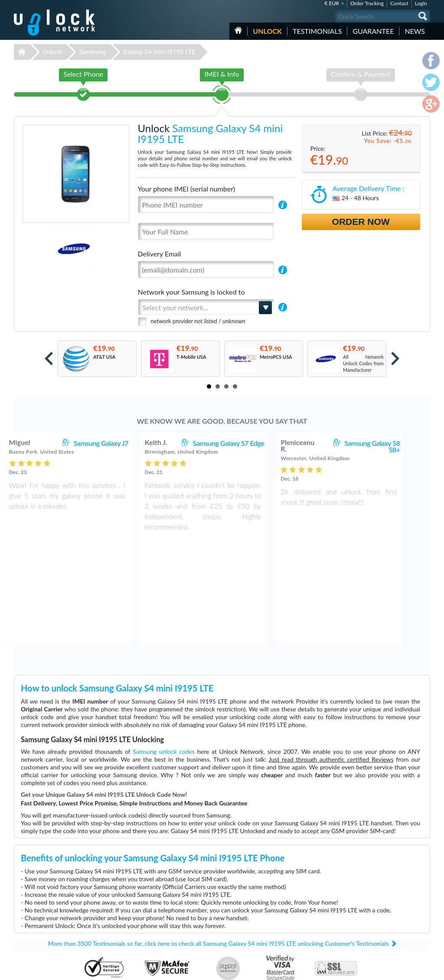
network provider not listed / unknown (198, 321)
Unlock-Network (54, 23)
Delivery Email (160, 254)
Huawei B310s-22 (306, 897)
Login (421, 3)
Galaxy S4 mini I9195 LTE (159, 52)
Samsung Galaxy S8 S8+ (390, 446)
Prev (49, 359)
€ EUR (332, 3)
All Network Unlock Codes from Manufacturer (363, 363)
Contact (399, 3)
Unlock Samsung (169, 923)
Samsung (93, 52)
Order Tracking (367, 3)
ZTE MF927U (301, 904)
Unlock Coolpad (168, 936)
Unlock (267, 31)
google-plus (424, 970)
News (415, 31)
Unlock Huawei (168, 904)
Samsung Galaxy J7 (119, 443)
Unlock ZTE (164, 910)
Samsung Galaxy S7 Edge (247, 443)
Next (395, 359)
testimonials (317, 31)
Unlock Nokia (166, 917)
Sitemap (370, 923)
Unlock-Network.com (54, 898)
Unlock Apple (166, 930)
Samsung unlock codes (164, 643)
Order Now (361, 222)
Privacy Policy (375, 916)
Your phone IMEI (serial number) (186, 189)
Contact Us (373, 903)
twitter (406, 970)
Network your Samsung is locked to (191, 292)
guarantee (373, 31)
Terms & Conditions (382, 910)
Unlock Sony (165, 943)
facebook (389, 970)
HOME (238, 30)
